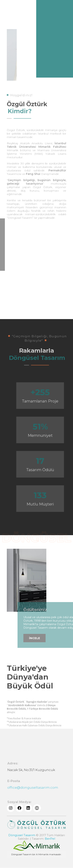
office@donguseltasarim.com (34, 788)
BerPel (50, 839)
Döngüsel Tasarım (22, 835)
